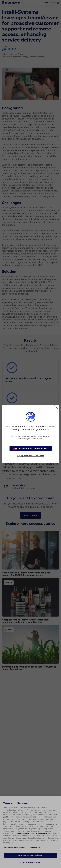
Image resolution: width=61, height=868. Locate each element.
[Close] (57, 408)
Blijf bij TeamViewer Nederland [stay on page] (30, 456)
